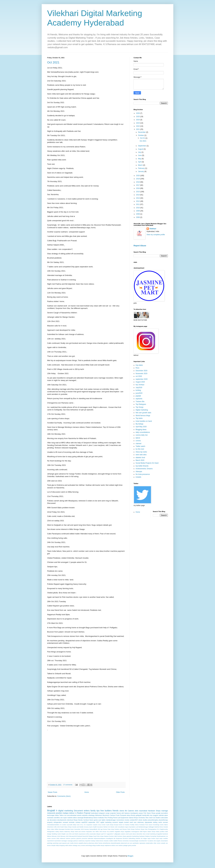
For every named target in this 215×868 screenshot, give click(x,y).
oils (155, 841)
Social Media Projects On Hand (147, 463)
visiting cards (157, 822)
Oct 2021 (53, 62)
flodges (91, 836)
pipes (166, 815)
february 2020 (65, 836)
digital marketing (66, 811)
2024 (138, 120)
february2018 (73, 836)
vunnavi (165, 822)
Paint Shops (131, 829)
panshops (56, 843)
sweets (79, 815)
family (93, 811)
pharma (86, 843)
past (60, 843)
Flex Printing (109, 818)
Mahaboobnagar (143, 827)
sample (163, 843)
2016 (138, 188)
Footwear (142, 825)
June (140, 155)
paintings (50, 843)
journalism (164, 813)
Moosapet (62, 829)
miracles (106, 841)
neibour (72, 813)
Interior (112, 827)
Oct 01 (143, 138)
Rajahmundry (164, 829)
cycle (131, 834)
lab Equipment (118, 838)
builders (108, 811)
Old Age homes (102, 829)
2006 (138, 217)
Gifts (55, 827)
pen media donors (73, 843)
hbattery (148, 836)
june (100, 820)
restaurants (51, 813)
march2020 (57, 841)
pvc (129, 843)
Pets (146, 829)
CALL (82, 825)
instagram (102, 813)
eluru (144, 834)
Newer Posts (53, 792)
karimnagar (51, 815)
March (141, 165)
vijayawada (148, 822)
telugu (94, 845)
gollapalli (139, 815)
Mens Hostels (164, 827)
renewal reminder (69, 822)
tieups (103, 845)
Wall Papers (143, 832)
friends (116, 811)
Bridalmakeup (88, 818)
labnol (138, 438)
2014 (138, 195)
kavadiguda (109, 838)
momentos (126, 841)
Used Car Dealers (155, 818)
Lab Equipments (123, 818)
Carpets (95, 825)
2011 (138, 204)
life (126, 811)
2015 (138, 192)
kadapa (66, 813)
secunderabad (72, 815)
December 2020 (141, 371)
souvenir (115, 822)
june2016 (85, 838)
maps (161, 838)
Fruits (117, 815)
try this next (140, 449)
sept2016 (84, 822)
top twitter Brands (142, 466)
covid (127, 834)
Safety (57, 832)
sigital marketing (106, 822)
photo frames (99, 843)
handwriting (135, 836)
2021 (138, 129)
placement (124, 843)
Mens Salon (51, 829)
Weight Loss (65, 834)
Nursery (87, 829)
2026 (138, 113)
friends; (81, 820)
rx (76, 813)
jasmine (73, 838)
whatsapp (91, 815)
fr (57, 811)
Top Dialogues (141, 404)
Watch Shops (152, 832)
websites (85, 815)
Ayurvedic (70, 825)
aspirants (139, 399)
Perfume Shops (140, 829)
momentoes (120, 820)
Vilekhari (153, 229)
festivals (80, 836)
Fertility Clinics (134, 825)
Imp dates (139, 365)
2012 (138, 201)
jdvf (123, 813)
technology (89, 845)
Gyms (91, 827)
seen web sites (141, 455)
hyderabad (94, 813)
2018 (138, 182)
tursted (126, 822)
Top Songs (140, 407)
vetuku (113, 845)
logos (149, 838)
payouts (65, 843)
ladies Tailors (59, 815)
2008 (138, 214)
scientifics (57, 818)
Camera (112, 815)
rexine (159, 843)
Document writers (82, 811)
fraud (95, 836)
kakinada (90, 838)
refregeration (58, 822)
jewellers (59, 813)
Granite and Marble (78, 827)
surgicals (113, 813)
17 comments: (68, 785)
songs (107, 813)
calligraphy (117, 834)
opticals (161, 815)
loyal (157, 838)
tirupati (51, 810)
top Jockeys (140, 385)
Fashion (127, 825)
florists (133, 815)
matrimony (82, 841)
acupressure (82, 834)
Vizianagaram (135, 832)
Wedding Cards (56, 834)
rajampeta (142, 843)
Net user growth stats (143, 413)
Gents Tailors (164, 825)
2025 (138, 117)
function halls (113, 836)
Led (137, 827)
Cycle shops (110, 825)
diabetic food (140, 458)
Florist (115, 818)
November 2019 (79, 829)
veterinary (140, 822)
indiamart (62, 838)
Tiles (147, 818)
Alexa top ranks (141, 452)
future (91, 820)
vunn (117, 845)
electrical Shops (72, 820)
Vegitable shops (119, 832)
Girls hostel (60, 827)
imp (151, 815)
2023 (138, 123)
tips (98, 811)
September (142, 146)
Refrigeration (51, 832)
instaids (138, 477)
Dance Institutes (99, 818)
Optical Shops (133, 818)
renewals (50, 818)
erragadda (159, 834)
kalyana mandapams (131, 813)
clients (122, 811)
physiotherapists (116, 843)
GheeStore (50, 827)
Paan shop (111, 829)
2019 (138, 179)
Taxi (94, 832)
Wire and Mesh (74, 834)
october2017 (134, 820)
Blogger (130, 856)
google (158, 813)
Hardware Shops (154, 811)
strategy (75, 845)
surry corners (81, 845)
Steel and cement (80, 832)
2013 (138, 198)
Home (87, 792)
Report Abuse (140, 246)
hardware (142, 836)
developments (62, 820)
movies (127, 820)
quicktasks (136, 843)
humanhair (153, 836)
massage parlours (73, 841)
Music (72, 829)
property (50, 822)
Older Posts (120, 792)
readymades (149, 843)
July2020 (139, 388)
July (140, 152)
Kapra (127, 827)
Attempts (139, 472)
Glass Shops (68, 827)
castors (123, 834)
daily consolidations (143, 432)
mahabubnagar (111, 820)
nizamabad (143, 811)
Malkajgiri (151, 827)
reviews (78, 822)
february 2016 (56, 836)
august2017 (110, 834)
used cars (133, 822)
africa (88, 834)
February (142, 168)
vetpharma (108, 845)
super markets (68, 818)
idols (137, 811)
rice (65, 815)
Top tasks (139, 418)
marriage (165, 811)
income (54, 838)
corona (138, 441)
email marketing (151, 834)
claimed (138, 444)
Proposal (87, 813)
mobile (111, 841)
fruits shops (100, 836)
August (141, 149)
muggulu (155, 815)
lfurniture (125, 838)
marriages (64, 841)
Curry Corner (102, 825)
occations (151, 841)
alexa (129, 815)
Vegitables (128, 832)
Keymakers (132, 827)
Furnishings (156, 825)
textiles (98, 845)
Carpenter (89, 825)
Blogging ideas (141, 430)
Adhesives (99, 815)
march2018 (50, 841)
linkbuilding (132, 838)
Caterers (131, 811)
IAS (109, 827)
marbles (166, 838)
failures (49, 836)
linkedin (138, 838)
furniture (86, 820)
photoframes (107, 843)
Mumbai (67, 829)
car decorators (52, 820)
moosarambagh (134, 841)
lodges (145, 838)
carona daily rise (142, 435)
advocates (164, 818)
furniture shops (122, 836)
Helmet (105, 827)
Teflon (97, 832)
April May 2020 (141, 427)
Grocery (86, 827)
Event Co (122, 825)
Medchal (157, 827)
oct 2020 (139, 376)
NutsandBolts (93, 829)
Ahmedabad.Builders (53, 825)
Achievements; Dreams (144, 469)
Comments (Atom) (64, 796)
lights (104, 820)
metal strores (99, 841)
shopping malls (64, 845)
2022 (138, 126)
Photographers (152, 829)
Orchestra (142, 818)
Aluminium (106, 815)
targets (121, 822)
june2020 (139, 393)
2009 (138, 211)
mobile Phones (118, 841)
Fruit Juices (149, 825)
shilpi (57, 845)
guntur (96, 820)
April (140, 162)
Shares (62, 832)
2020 (138, 176)
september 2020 (142, 379)
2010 (138, 208)
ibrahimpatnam (161, 836)
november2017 (143, 841)
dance (134, 834)
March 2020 (140, 460)
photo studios (143, 820)
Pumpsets (123, 815)
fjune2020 (85, 836)
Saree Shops (151, 813)
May (140, 159)
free (102, 811)
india (58, 838)
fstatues (106, 836)
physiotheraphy (153, 820)
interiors (68, 838)
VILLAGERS (110, 832)
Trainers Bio (140, 402)
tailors (75, 818)
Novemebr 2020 (141, 374)
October (141, 135)
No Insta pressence (143, 474)
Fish (145, 813)
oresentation (164, 841)
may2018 (88, 841)
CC (85, 825)
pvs (131, 843)
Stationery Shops (69, 832)
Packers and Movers (121, 829)
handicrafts (146, 815)
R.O (158, 829)
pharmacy (91, 843)
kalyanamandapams (100, 838)
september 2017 (94, 822)
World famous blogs (143, 416)
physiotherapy (163, 820)
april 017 (104, 834)
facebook (165, 834)
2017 (138, 185)
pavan (141, 813)
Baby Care (76, 825)
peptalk (138, 396)
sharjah (53, 845)
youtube (134, 845)
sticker (70, 845)
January (141, 171)
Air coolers (63, 825)
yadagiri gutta (127, 845)
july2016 (79, 838)
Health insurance (98, 827)
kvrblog (138, 390)
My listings (139, 424)
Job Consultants (120, 827)
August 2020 (140, 382)
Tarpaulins (89, 832)
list (142, 838)
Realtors (80, 813)
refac (155, 843)
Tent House (103, 832)
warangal (80, 818)
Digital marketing (142, 410)
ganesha (129, 836)
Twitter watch (140, 446)
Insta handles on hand (144, 421)
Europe (116, 825)
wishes (121, 845)
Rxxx (137, 368)
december (140, 834)
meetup (93, 841)
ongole (158, 841)
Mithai (57, 829)
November (142, 132)
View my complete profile (156, 235)
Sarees (119, 813)
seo (61, 818)
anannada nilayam (95, 834)
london (153, 838)
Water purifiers (160, 832)
